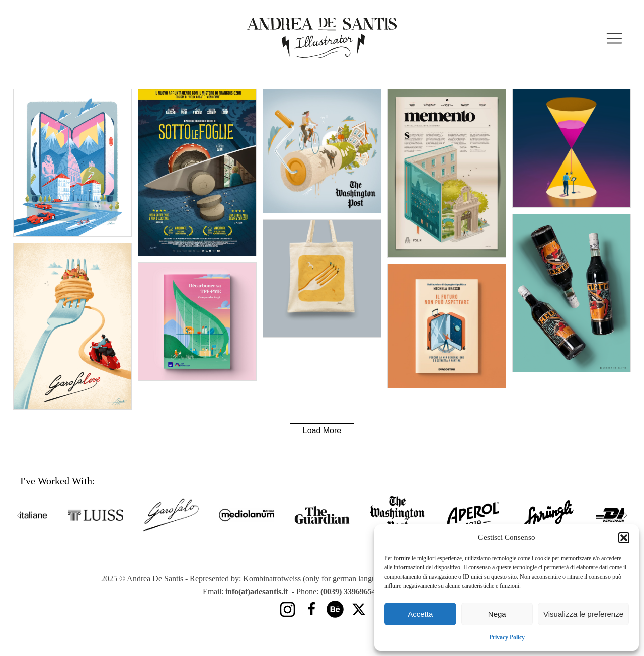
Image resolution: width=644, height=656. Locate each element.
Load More (322, 430)
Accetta (420, 614)
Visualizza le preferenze (583, 614)
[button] (624, 538)
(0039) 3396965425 (354, 591)
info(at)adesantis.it (257, 591)
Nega (497, 614)
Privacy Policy (507, 637)
